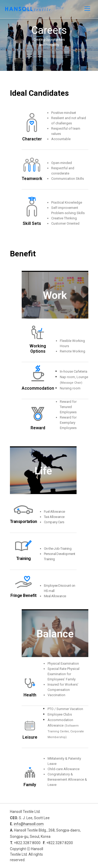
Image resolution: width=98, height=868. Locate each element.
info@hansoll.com (29, 824)
